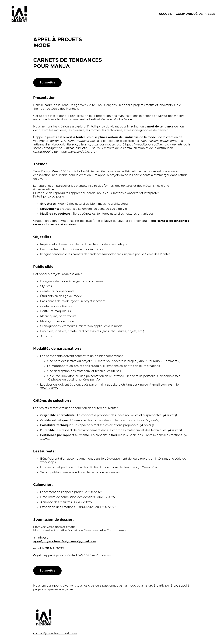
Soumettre (47, 83)
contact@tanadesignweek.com (55, 633)
